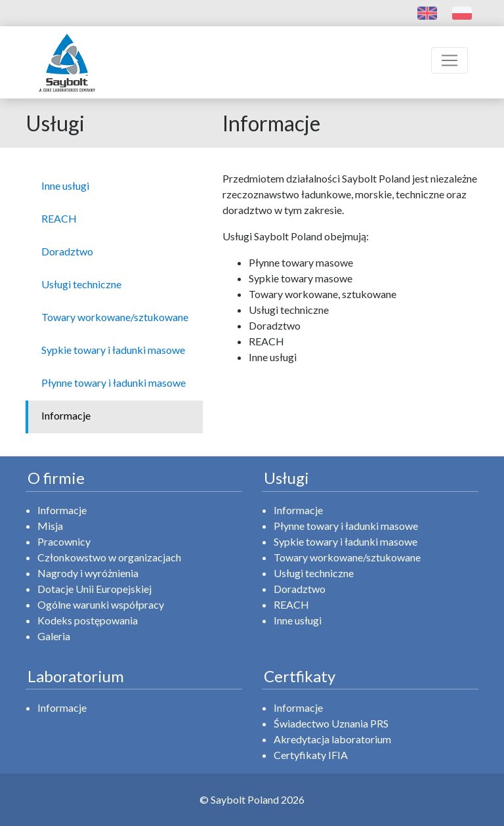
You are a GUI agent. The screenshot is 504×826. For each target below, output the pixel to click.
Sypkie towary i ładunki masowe (346, 541)
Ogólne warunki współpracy (101, 604)
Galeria (54, 636)
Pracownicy (64, 541)
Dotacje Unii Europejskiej (94, 589)
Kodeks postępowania (88, 620)
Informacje (62, 510)
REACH (291, 604)
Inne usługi (298, 620)
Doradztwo (300, 589)
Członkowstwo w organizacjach (109, 557)
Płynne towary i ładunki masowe (346, 526)
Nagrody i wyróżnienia (88, 573)
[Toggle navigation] (450, 60)
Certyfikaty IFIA (311, 755)
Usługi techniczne (314, 573)
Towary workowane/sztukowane (347, 557)
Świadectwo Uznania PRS (331, 723)
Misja (50, 526)
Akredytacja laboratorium (332, 739)
